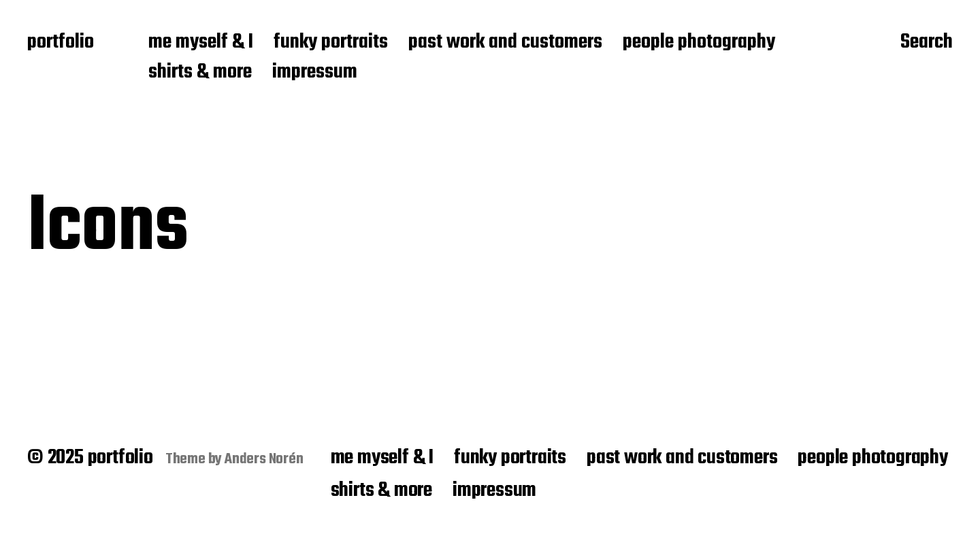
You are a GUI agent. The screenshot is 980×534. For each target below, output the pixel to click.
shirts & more (200, 73)
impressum (315, 73)
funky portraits (331, 43)
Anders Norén (264, 459)
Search (927, 43)
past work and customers (505, 43)
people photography (699, 43)
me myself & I (201, 43)
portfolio (61, 43)
